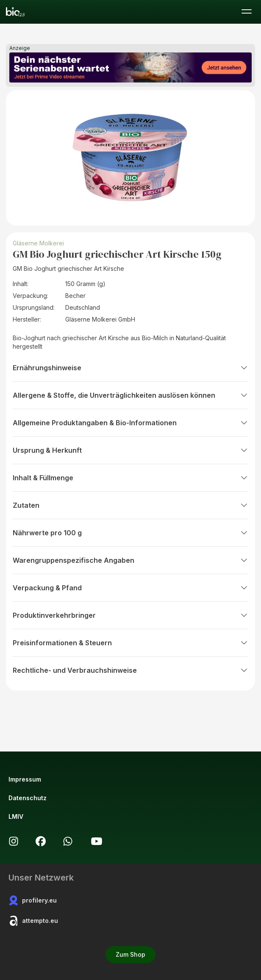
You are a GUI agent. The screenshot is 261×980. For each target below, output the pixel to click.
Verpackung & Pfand (130, 588)
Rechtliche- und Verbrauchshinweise (130, 670)
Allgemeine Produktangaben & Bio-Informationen (130, 423)
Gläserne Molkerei (38, 243)
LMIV (16, 816)
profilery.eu (33, 900)
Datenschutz (28, 798)
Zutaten (130, 505)
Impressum (25, 779)
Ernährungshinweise (130, 368)
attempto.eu (33, 921)
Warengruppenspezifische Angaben (130, 560)
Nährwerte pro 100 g (130, 533)
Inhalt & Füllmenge (130, 478)
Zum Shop (130, 954)
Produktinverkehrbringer (130, 615)
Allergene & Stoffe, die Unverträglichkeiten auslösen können (130, 395)
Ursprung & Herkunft (130, 450)
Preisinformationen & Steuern (130, 643)
